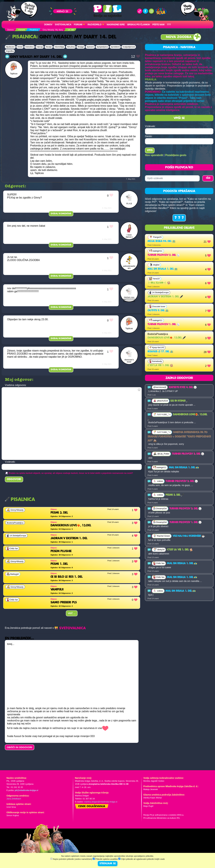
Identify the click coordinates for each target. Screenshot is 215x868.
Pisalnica (21, 37)
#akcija (40, 47)
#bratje (49, 47)
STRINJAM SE (108, 864)
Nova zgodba (179, 37)
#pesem (90, 47)
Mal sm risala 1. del (163, 269)
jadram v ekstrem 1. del (165, 297)
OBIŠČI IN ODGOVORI (20, 747)
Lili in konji (180, 401)
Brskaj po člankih (139, 24)
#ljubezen (10, 47)
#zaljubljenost (129, 47)
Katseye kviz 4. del (183, 387)
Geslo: (149, 136)
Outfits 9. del (158, 311)
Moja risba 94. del (161, 241)
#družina (71, 47)
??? (169, 24)
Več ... (72, 613)
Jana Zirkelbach (14, 799)
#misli (20, 47)
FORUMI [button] (78, 24)
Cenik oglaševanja (92, 806)
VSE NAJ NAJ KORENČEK (189, 536)
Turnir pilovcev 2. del (164, 255)
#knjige (81, 47)
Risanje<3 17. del (160, 352)
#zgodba (10, 51)
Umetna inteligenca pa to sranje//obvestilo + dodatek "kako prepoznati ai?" (179, 436)
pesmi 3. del (175, 495)
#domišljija (59, 47)
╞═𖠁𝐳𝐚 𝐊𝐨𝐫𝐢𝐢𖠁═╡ (159, 283)
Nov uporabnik (154, 155)
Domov (48, 24)
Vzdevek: (150, 126)
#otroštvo (29, 47)
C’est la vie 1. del (160, 366)
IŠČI (208, 178)
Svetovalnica (63, 24)
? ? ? (179, 218)
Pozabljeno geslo (176, 155)
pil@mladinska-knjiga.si (26, 790)
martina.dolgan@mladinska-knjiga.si (101, 802)
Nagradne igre (116, 24)
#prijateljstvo (102, 47)
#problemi (115, 47)
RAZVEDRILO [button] (94, 24)
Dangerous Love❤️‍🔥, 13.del (167, 338)
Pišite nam (158, 24)
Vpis (150, 150)
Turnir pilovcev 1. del (164, 324)
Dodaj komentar (61, 214)
